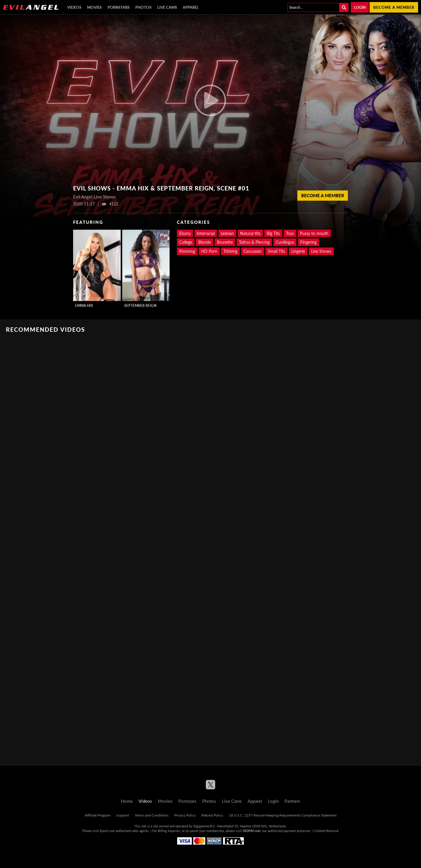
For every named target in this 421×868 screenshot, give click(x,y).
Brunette (225, 242)
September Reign (140, 306)
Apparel (191, 7)
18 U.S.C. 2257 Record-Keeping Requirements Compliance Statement (283, 815)
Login (360, 7)
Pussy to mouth (314, 233)
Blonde (205, 242)
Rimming (187, 251)
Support (123, 815)
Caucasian (253, 251)
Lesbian (227, 233)
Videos (74, 7)
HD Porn (209, 251)
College (186, 242)
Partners (292, 801)
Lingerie (298, 251)
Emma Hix (84, 306)
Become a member (394, 7)
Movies (94, 7)
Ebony (185, 233)
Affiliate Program (98, 815)
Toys (290, 233)
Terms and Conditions (152, 815)
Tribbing (230, 251)
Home (127, 801)
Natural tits (250, 233)
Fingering (308, 242)
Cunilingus (285, 242)
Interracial (206, 233)
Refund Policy (212, 815)
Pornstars (119, 7)
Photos (143, 7)
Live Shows (321, 251)
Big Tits (273, 233)
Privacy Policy (185, 815)
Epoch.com (107, 831)
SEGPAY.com (252, 831)
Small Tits (276, 251)
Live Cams (167, 7)
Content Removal (326, 831)
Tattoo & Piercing (254, 242)
